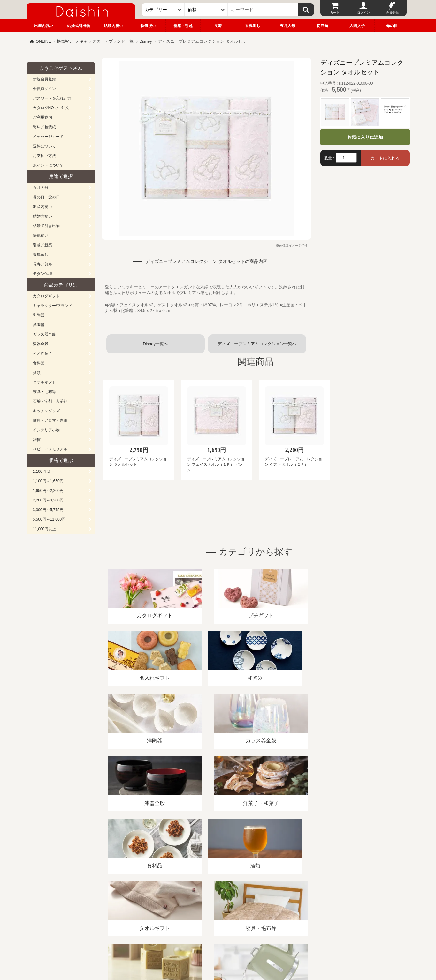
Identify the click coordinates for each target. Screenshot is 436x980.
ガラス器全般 (44, 334)
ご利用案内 (42, 117)
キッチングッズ (46, 411)
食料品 (39, 363)
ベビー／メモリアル (50, 449)
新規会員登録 (44, 79)
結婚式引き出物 (46, 226)
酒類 (37, 373)
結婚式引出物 (79, 26)
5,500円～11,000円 (49, 519)
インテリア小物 (46, 430)
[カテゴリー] (163, 10)
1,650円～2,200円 (48, 491)
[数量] (346, 158)
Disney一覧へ (155, 344)
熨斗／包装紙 (44, 127)
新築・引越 (183, 26)
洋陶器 (39, 325)
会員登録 (392, 13)
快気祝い (148, 26)
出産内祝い (44, 26)
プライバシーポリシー (214, 906)
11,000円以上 (45, 529)
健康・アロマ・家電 (50, 420)
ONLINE (43, 41)
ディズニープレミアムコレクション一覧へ (257, 344)
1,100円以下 (43, 471)
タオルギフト (44, 382)
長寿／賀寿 (42, 264)
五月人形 (287, 26)
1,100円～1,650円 (48, 481)
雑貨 (37, 440)
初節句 (322, 26)
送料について (44, 146)
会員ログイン (44, 89)
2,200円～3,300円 (48, 500)
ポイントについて (48, 165)
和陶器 (39, 315)
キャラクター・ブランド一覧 (107, 41)
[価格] (206, 10)
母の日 (392, 26)
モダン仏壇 (42, 274)
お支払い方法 (44, 156)
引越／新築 (42, 245)
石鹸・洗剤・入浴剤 (50, 401)
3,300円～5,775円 (48, 510)
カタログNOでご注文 (51, 108)
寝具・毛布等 (44, 392)
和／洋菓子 (42, 353)
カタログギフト (46, 296)
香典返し (253, 26)
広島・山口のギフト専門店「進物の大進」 (218, 941)
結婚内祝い (113, 26)
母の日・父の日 (46, 197)
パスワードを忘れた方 (52, 98)
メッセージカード (48, 137)
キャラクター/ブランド (53, 306)
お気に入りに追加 (365, 137)
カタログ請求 (257, 906)
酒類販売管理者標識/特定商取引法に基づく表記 (140, 906)
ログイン (363, 13)
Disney (146, 41)
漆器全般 (41, 344)
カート (335, 13)
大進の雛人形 (218, 949)
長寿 (218, 26)
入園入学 (357, 26)
